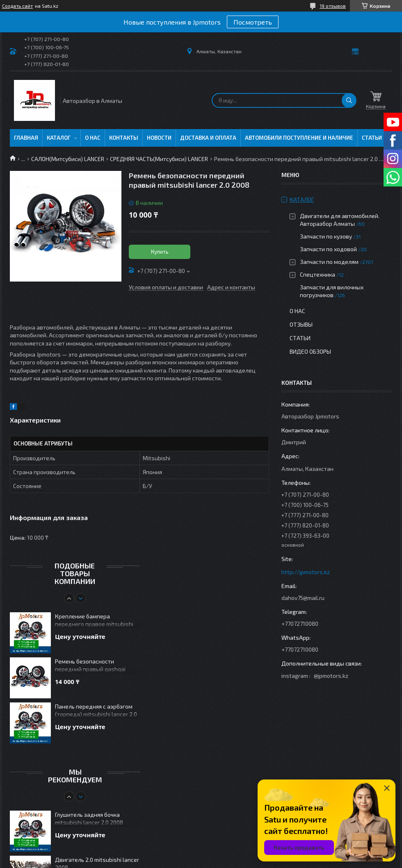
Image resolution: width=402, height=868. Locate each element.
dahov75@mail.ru (303, 598)
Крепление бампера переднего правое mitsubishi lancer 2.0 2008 (94, 621)
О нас (93, 138)
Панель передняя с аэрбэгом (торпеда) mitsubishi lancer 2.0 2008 (96, 711)
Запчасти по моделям (329, 262)
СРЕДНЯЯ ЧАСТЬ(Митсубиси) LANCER (159, 159)
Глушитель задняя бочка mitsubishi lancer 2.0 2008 (89, 818)
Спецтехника (317, 274)
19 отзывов (333, 6)
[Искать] (349, 100)
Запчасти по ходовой (328, 249)
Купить (160, 252)
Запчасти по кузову (326, 236)
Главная (26, 138)
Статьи (372, 138)
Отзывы (301, 324)
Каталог (59, 138)
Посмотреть (253, 22)
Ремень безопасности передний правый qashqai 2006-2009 (90, 666)
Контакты (124, 138)
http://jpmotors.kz (306, 572)
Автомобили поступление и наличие (299, 138)
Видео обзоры (310, 351)
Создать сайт (17, 6)
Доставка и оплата (208, 138)
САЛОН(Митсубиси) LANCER (68, 159)
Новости (159, 138)
